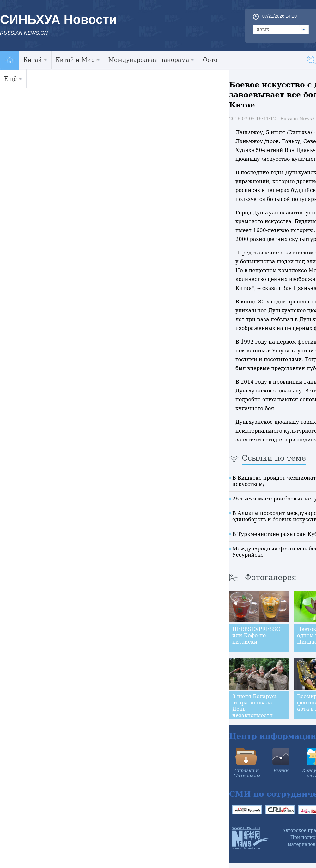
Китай (35, 60)
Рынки (281, 770)
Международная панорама (151, 60)
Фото (210, 60)
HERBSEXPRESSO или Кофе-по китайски (256, 635)
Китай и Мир (78, 60)
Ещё (13, 79)
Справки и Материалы (246, 773)
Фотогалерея (271, 578)
